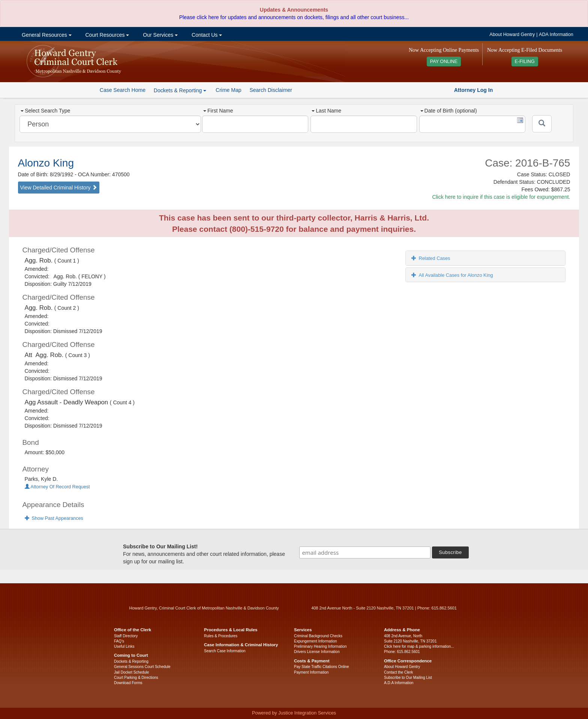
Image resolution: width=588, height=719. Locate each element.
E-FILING (525, 62)
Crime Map (228, 90)
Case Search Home (123, 90)
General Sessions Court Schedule (142, 667)
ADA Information (556, 35)
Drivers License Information (317, 652)
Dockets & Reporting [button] (180, 90)
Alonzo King (46, 163)
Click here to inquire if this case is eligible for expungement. (501, 197)
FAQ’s (119, 641)
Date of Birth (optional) (449, 111)
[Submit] (542, 124)
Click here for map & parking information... (419, 646)
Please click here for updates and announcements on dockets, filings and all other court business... (294, 17)
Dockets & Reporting (131, 661)
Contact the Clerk (398, 672)
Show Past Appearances (54, 518)
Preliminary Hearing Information (320, 646)
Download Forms (128, 683)
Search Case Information (225, 651)
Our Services (160, 35)
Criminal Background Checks (318, 636)
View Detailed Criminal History (59, 188)
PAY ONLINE (444, 62)
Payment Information (311, 672)
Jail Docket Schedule (131, 672)
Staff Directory (126, 636)
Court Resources (107, 35)
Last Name (326, 111)
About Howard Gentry (512, 35)
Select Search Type (45, 111)
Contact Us (206, 35)
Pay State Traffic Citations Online (322, 667)
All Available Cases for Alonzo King (452, 275)
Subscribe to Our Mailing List (408, 678)
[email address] (365, 552)
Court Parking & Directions (136, 678)
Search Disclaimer (271, 90)
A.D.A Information (399, 683)
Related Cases (431, 258)
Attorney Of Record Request (57, 487)
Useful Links (124, 646)
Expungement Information (316, 641)
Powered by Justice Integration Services (294, 713)
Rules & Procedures (221, 636)
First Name (218, 111)
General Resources (46, 35)
